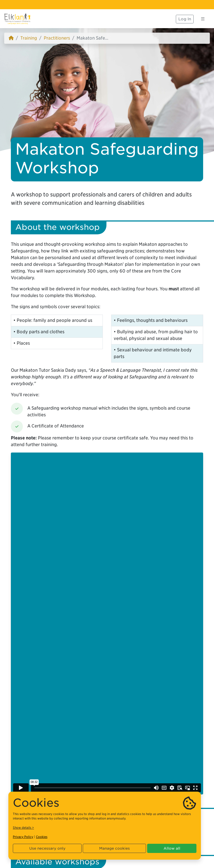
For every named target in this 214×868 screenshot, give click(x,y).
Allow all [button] (172, 848)
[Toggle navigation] (203, 19)
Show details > (23, 828)
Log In (185, 19)
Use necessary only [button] (47, 848)
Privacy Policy (23, 837)
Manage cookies (115, 848)
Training (29, 38)
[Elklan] (18, 19)
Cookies (42, 837)
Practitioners (57, 38)
